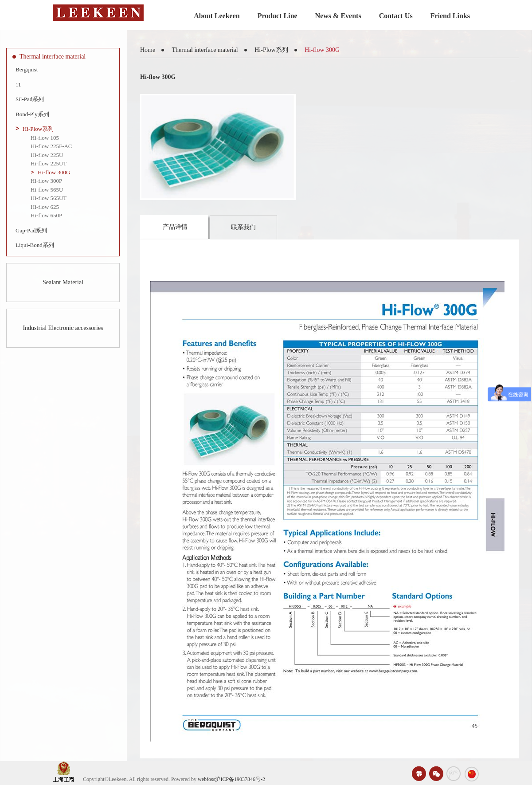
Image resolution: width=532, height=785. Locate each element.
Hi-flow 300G (54, 172)
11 (18, 84)
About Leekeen (217, 16)
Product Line (278, 16)
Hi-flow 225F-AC (51, 146)
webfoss (206, 779)
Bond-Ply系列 (32, 114)
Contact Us (396, 16)
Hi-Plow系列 (38, 129)
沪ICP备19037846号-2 (240, 779)
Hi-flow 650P (46, 215)
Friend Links (450, 16)
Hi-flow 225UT (49, 163)
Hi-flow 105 (45, 138)
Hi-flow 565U (47, 190)
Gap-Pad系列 (31, 230)
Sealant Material (63, 282)
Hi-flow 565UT (49, 198)
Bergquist (27, 69)
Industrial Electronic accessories (63, 328)
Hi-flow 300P (46, 181)
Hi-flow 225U (47, 155)
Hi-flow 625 (45, 207)
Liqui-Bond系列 (35, 245)
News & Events (338, 16)
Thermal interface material (53, 57)
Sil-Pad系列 (30, 99)
